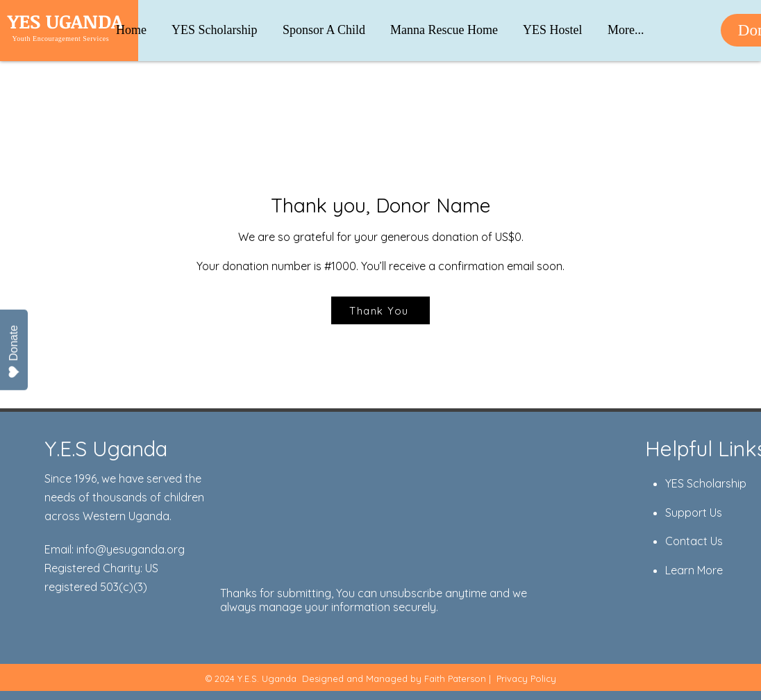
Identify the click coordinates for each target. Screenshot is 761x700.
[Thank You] (380, 310)
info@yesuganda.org (131, 549)
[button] (626, 24)
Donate (14, 352)
